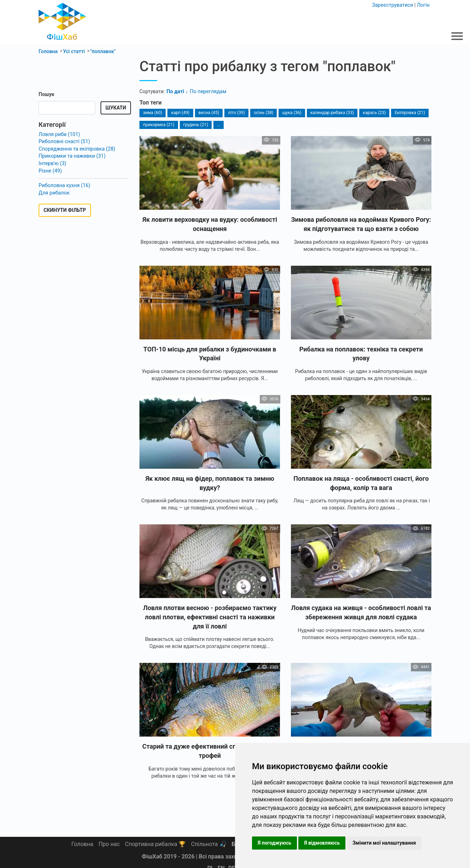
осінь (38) (262, 113)
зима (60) (152, 113)
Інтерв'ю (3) (52, 162)
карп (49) (180, 113)
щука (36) (290, 113)
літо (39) (235, 113)
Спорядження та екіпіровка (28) (76, 148)
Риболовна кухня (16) (64, 184)
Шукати (116, 108)
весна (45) (208, 113)
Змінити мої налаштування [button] (384, 843)
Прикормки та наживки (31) (71, 155)
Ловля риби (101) (59, 134)
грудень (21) (195, 124)
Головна (82, 844)
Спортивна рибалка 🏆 (155, 844)
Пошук (46, 94)
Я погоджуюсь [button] (274, 843)
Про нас (109, 844)
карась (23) (371, 113)
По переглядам (207, 91)
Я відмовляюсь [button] (322, 843)
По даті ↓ (177, 91)
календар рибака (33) (330, 113)
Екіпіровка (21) (406, 113)
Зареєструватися (394, 5)
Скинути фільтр (65, 208)
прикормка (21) (158, 124)
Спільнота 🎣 (209, 844)
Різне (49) (50, 169)
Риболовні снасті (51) (64, 141)
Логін (423, 5)
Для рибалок (54, 191)
